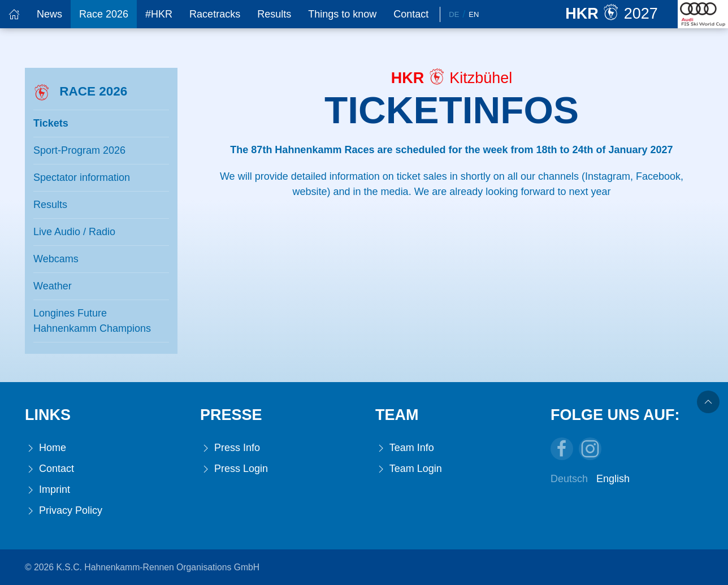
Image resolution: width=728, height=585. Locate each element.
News (49, 14)
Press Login (234, 469)
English (613, 479)
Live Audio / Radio (74, 232)
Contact (411, 14)
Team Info (405, 448)
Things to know (342, 14)
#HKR (159, 14)
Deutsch (569, 479)
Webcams (56, 259)
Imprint (47, 490)
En (474, 14)
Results (274, 14)
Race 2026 (104, 14)
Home (45, 448)
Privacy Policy (64, 511)
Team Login (409, 469)
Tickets (51, 123)
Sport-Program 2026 (79, 150)
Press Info (230, 448)
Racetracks (215, 14)
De (454, 14)
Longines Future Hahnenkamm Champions (92, 321)
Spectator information (82, 177)
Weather (53, 286)
